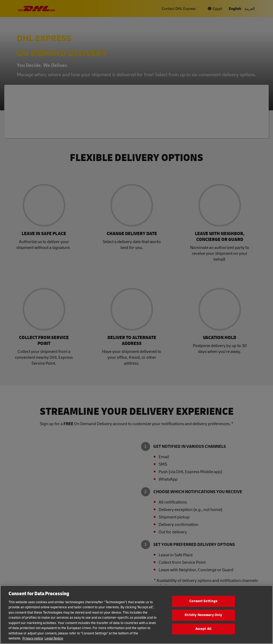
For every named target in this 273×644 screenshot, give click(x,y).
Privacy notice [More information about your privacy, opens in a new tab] (33, 638)
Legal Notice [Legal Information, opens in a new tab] (54, 638)
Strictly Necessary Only (203, 615)
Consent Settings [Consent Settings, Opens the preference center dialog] (203, 601)
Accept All (203, 629)
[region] (136, 615)
